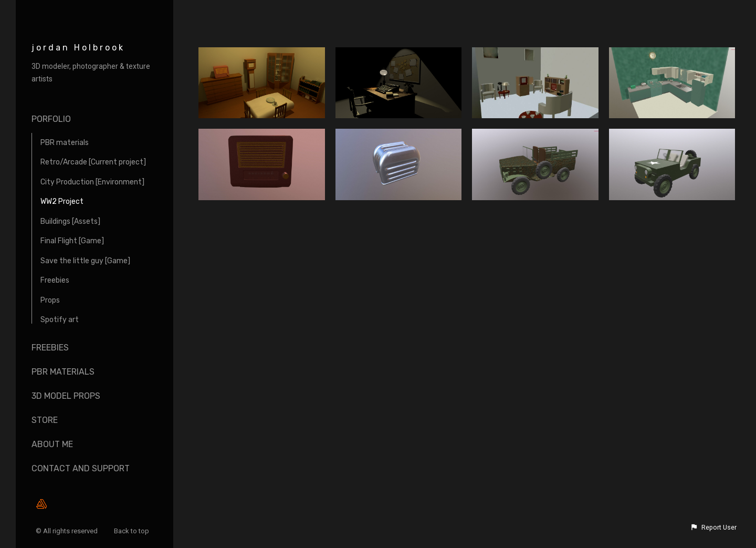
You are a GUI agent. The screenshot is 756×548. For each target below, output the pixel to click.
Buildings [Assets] (70, 221)
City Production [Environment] (92, 182)
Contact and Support (81, 468)
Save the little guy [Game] (85, 261)
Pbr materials (63, 372)
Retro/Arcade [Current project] (93, 162)
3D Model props (66, 396)
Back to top (132, 531)
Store (45, 420)
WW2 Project (62, 201)
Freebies (55, 280)
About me (52, 444)
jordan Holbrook (78, 48)
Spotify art (60, 320)
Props (50, 300)
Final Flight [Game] (72, 241)
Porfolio (51, 119)
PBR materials (65, 143)
